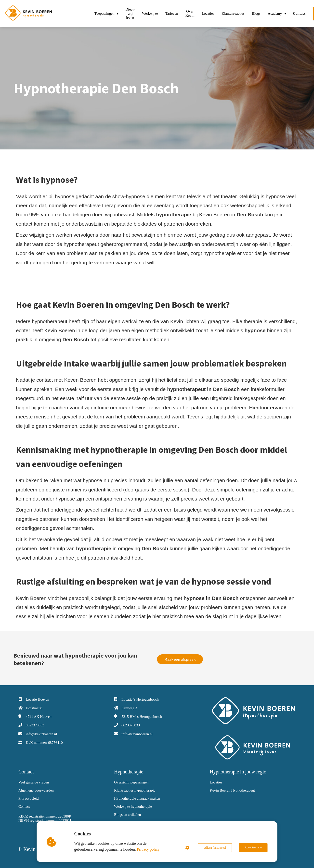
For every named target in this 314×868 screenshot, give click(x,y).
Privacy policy (149, 849)
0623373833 (35, 725)
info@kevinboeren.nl (41, 734)
